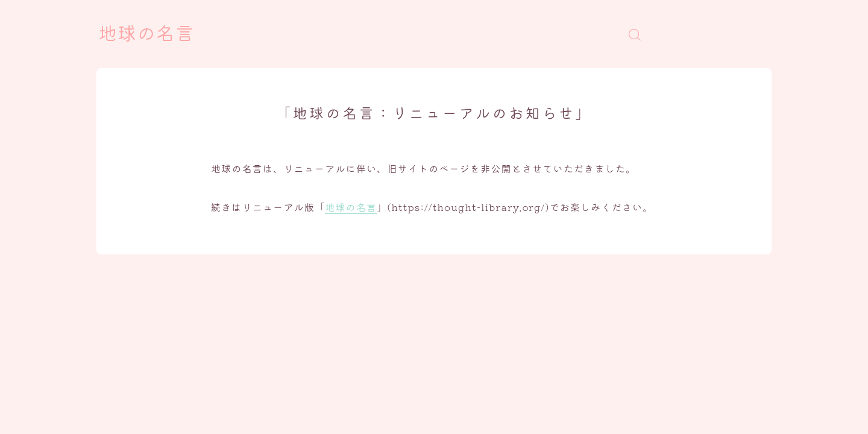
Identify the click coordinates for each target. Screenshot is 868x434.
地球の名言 (146, 34)
